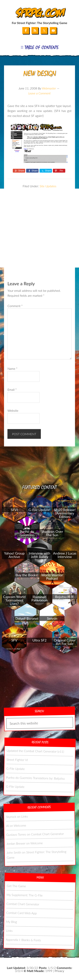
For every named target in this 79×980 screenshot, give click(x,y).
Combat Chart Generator (47, 834)
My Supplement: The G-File (25, 895)
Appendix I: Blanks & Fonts (23, 940)
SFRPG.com (40, 13)
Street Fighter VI (17, 759)
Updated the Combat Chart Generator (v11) (35, 751)
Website (13, 410)
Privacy (59, 971)
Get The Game (16, 886)
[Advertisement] (39, 228)
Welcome (20, 825)
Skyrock (11, 817)
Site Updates (48, 186)
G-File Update (15, 768)
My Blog (12, 921)
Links (25, 816)
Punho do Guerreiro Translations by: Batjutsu (35, 778)
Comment (15, 306)
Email (12, 390)
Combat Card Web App (21, 913)
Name (12, 369)
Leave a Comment (39, 93)
